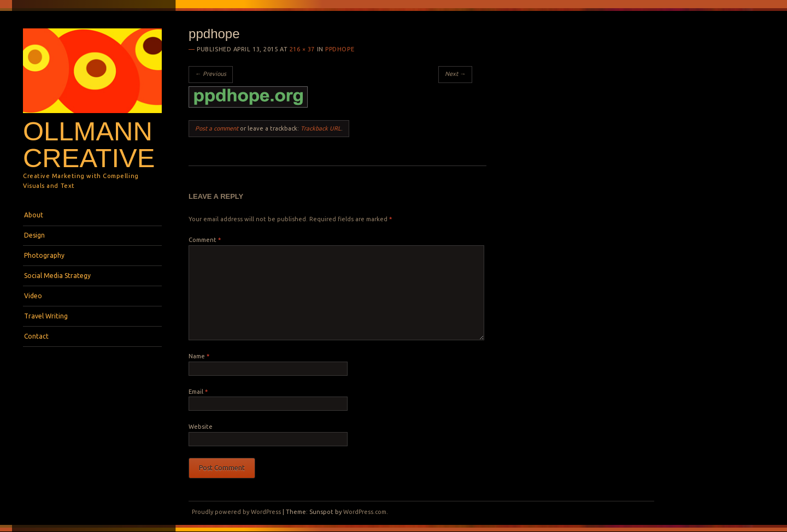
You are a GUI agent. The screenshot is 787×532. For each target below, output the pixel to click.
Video (33, 296)
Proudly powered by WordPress (236, 512)
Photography (44, 255)
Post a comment (217, 128)
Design (34, 235)
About (34, 215)
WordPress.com (365, 512)
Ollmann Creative (89, 144)
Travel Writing (46, 316)
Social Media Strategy (57, 276)
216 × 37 (302, 49)
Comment (205, 240)
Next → (455, 74)
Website (201, 427)
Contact (36, 336)
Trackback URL (321, 128)
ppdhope (340, 49)
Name (199, 356)
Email (198, 392)
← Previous (211, 74)
